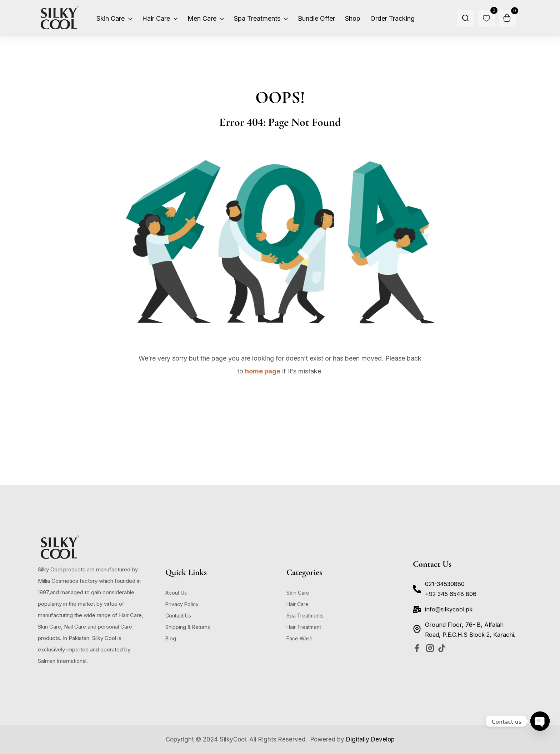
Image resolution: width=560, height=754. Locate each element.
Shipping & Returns (188, 627)
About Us (176, 593)
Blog (171, 638)
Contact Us (178, 616)
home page (263, 371)
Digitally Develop (370, 739)
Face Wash (299, 638)
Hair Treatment (304, 627)
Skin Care (298, 593)
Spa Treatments (305, 616)
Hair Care (297, 604)
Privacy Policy (182, 604)
